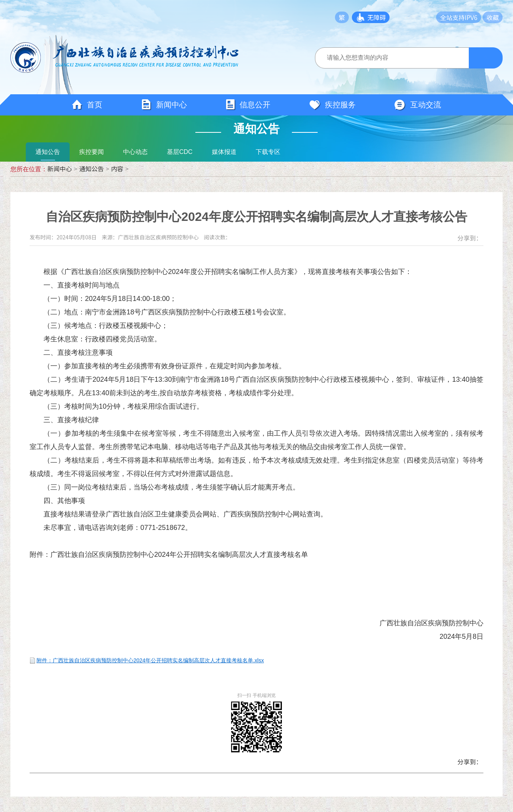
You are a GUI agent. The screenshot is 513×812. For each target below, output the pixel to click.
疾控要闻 (92, 152)
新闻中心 (164, 105)
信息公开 (248, 105)
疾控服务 (332, 105)
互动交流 (418, 105)
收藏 (493, 17)
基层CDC (180, 152)
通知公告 (48, 152)
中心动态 (135, 152)
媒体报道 (224, 152)
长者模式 (419, 17)
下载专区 (268, 152)
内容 (117, 169)
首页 (87, 105)
